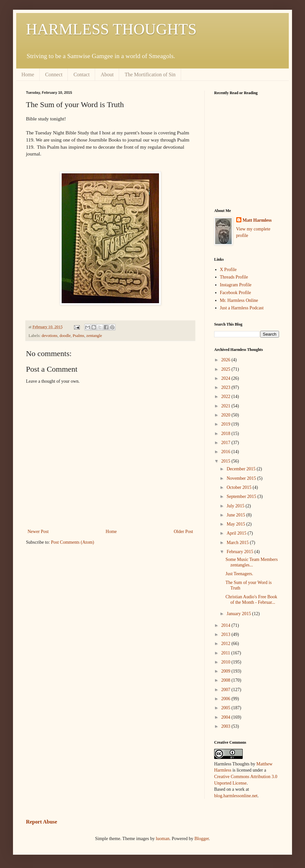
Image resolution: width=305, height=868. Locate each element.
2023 (226, 387)
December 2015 (242, 469)
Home (28, 74)
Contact (81, 74)
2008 (226, 680)
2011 (226, 653)
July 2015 (236, 506)
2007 (226, 690)
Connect (54, 74)
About (107, 74)
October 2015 (239, 487)
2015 (226, 461)
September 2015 (242, 496)
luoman (163, 839)
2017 (226, 443)
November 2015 (242, 478)
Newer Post (38, 532)
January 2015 (239, 614)
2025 (226, 369)
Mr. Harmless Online (239, 300)
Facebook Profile (236, 293)
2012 (226, 644)
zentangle (94, 336)
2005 (226, 708)
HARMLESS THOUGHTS (111, 29)
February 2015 (240, 552)
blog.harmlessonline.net (236, 796)
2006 (226, 699)
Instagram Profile (236, 285)
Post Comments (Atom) (73, 542)
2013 (226, 634)
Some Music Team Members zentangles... (252, 562)
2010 (226, 662)
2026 (226, 360)
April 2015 (237, 533)
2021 (226, 406)
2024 (226, 378)
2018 (226, 434)
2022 (226, 397)
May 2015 (236, 524)
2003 (226, 726)
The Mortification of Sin (150, 74)
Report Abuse (42, 822)
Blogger (201, 839)
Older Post (184, 532)
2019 (226, 424)
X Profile (228, 270)
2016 (226, 452)
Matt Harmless (257, 220)
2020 (226, 415)
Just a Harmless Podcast (242, 308)
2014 (226, 625)
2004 (226, 717)
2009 (226, 671)
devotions (49, 336)
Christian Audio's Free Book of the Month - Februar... (251, 600)
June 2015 (236, 515)
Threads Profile (234, 277)
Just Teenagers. (239, 574)
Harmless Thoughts (232, 764)
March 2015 (238, 543)
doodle (65, 336)
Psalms (79, 336)
